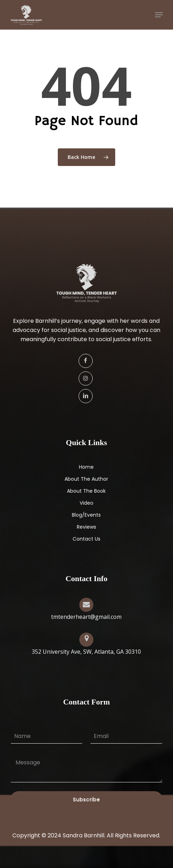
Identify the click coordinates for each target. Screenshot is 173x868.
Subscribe (86, 800)
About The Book (86, 491)
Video (86, 503)
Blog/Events (86, 515)
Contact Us (86, 539)
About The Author (86, 479)
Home (86, 467)
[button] (159, 15)
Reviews (86, 527)
